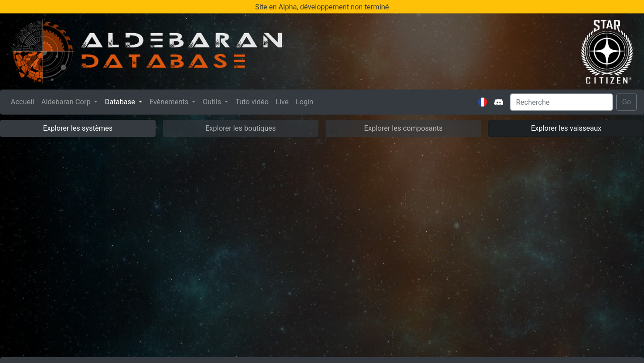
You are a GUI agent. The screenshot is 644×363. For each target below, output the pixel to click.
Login (304, 102)
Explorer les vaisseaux (566, 128)
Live (282, 102)
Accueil (24, 101)
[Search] (561, 102)
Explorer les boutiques (241, 128)
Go (627, 102)
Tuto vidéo (252, 102)
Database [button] (121, 102)
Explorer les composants (403, 128)
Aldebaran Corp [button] (67, 102)
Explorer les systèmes (78, 128)
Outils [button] (213, 102)
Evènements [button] (170, 102)
